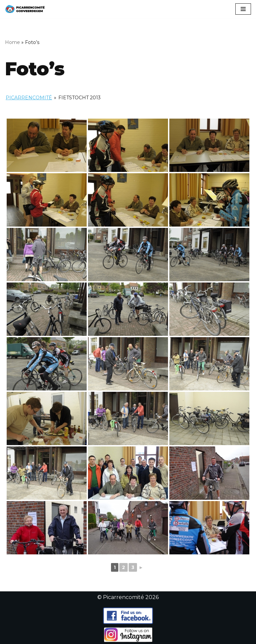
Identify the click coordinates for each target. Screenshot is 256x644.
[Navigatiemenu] (243, 9)
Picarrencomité (29, 98)
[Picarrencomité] (25, 9)
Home (12, 42)
